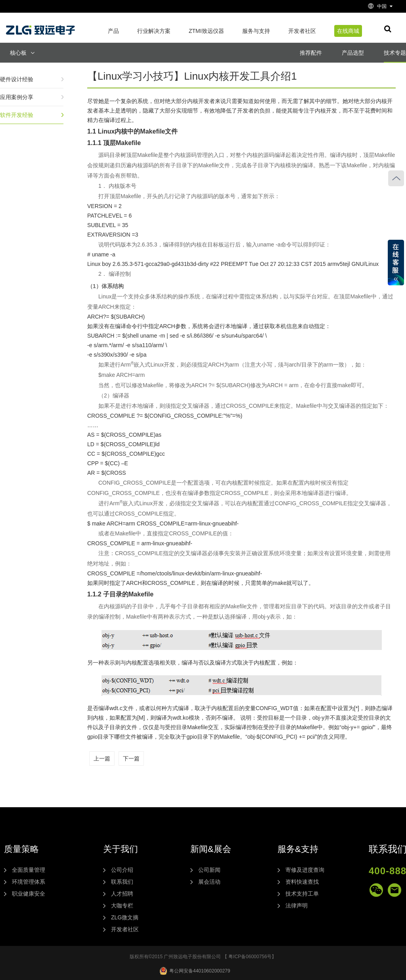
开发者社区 (302, 31)
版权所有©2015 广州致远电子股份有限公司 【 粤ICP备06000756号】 (203, 957)
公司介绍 (122, 870)
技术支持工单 (302, 894)
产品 (113, 31)
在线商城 (348, 31)
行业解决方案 (154, 31)
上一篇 (102, 758)
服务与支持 (256, 31)
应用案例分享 (17, 97)
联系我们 (122, 882)
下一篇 (131, 758)
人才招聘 (122, 894)
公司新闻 (209, 870)
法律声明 (297, 905)
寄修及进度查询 (305, 870)
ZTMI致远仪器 (206, 31)
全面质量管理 (29, 870)
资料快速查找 (302, 882)
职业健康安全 (29, 894)
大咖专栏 (122, 905)
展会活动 (209, 882)
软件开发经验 (17, 115)
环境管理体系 (29, 882)
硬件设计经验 (17, 79)
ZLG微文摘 (125, 917)
